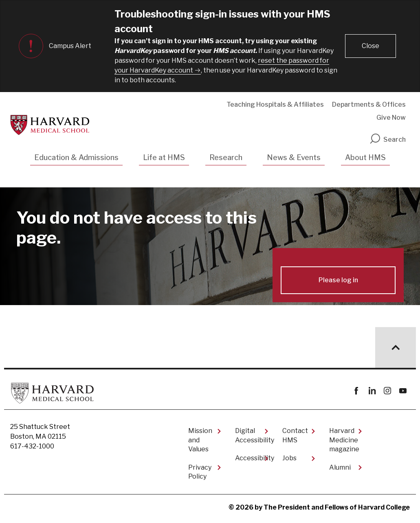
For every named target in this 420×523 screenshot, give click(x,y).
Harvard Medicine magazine (344, 440)
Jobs (289, 458)
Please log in (338, 280)
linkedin (372, 391)
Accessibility (252, 458)
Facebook (356, 391)
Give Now (391, 118)
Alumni (340, 467)
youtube (403, 391)
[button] (371, 46)
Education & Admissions (76, 157)
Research (226, 157)
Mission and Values (200, 440)
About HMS (365, 157)
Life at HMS (164, 157)
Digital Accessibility (252, 435)
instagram (387, 391)
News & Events (294, 157)
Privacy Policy (200, 472)
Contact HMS (295, 435)
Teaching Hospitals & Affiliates (275, 104)
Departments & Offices (369, 104)
